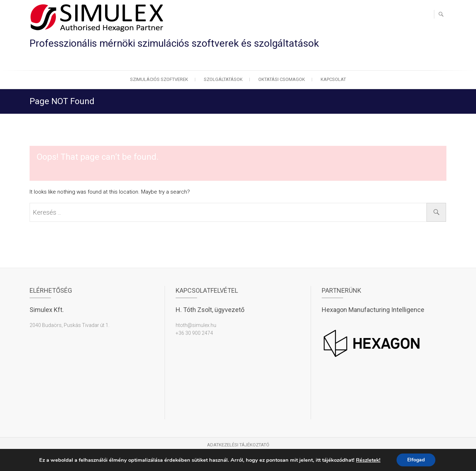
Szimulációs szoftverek (159, 79)
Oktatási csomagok (282, 79)
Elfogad (416, 460)
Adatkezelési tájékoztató (238, 445)
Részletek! (368, 460)
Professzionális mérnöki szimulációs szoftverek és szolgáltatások (174, 43)
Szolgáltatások (223, 79)
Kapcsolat (333, 79)
